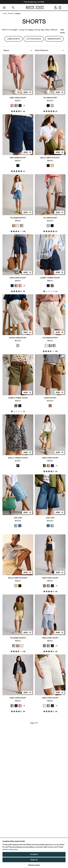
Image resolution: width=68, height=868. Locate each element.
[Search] (13, 7)
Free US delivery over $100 (34, 2)
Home (4, 14)
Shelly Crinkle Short (18, 458)
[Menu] (4, 7)
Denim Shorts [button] (54, 39)
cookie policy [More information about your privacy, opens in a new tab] (13, 849)
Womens (11, 14)
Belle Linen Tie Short (50, 158)
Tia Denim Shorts (18, 218)
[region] (34, 853)
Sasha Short (50, 398)
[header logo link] (35, 7)
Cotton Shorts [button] (34, 39)
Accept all (34, 854)
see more (62, 31)
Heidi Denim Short (18, 158)
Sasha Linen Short (18, 338)
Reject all (34, 860)
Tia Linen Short (50, 98)
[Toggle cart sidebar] (60, 7)
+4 (24, 106)
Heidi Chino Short (18, 98)
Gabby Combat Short (50, 278)
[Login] (55, 7)
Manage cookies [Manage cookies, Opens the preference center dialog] (34, 865)
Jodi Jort (18, 518)
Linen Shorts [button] (14, 39)
